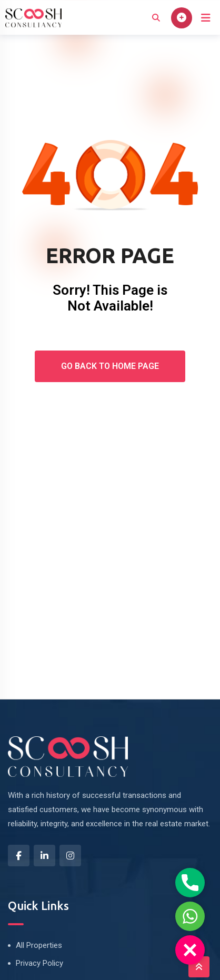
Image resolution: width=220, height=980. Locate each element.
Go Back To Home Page (110, 366)
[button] (190, 950)
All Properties (39, 945)
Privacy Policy (39, 963)
